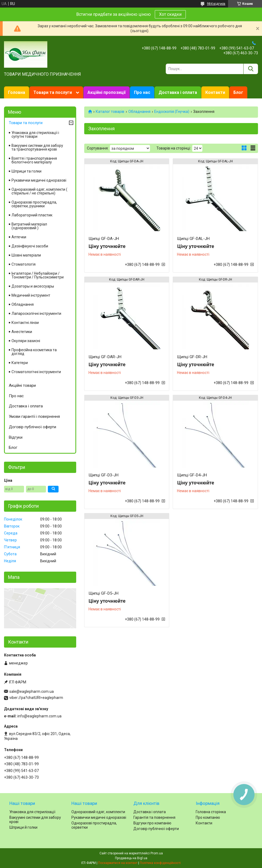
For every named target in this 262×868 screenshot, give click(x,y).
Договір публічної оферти (32, 427)
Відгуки (16, 437)
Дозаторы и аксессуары (33, 286)
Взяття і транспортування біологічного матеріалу (34, 160)
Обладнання (139, 112)
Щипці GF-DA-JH (104, 239)
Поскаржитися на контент (118, 863)
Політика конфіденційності (160, 863)
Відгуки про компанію (152, 823)
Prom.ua (157, 853)
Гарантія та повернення (154, 817)
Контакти (215, 92)
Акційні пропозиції (107, 92)
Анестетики (22, 332)
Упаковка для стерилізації (32, 812)
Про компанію (208, 817)
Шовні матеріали (26, 255)
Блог (238, 92)
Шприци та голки (26, 171)
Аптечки (19, 237)
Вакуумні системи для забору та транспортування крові (37, 147)
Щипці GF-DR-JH (192, 357)
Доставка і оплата (178, 92)
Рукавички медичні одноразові (39, 180)
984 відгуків (216, 4)
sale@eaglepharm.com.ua (32, 691)
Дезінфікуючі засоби (30, 246)
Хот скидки (170, 14)
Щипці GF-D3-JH (103, 475)
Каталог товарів (110, 112)
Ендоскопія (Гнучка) (172, 112)
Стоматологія (24, 264)
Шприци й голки (23, 827)
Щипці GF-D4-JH (192, 475)
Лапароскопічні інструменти (36, 313)
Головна (17, 92)
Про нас (142, 92)
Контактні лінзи (25, 323)
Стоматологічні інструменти (36, 372)
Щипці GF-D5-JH (103, 593)
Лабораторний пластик (32, 215)
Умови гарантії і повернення (34, 416)
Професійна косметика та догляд (34, 352)
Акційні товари (22, 385)
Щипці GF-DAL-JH (193, 239)
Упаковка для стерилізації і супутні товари (35, 135)
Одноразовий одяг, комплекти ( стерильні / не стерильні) (39, 191)
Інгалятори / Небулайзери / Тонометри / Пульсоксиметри (38, 275)
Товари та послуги (53, 92)
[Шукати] (251, 69)
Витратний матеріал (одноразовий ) (29, 226)
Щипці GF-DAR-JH (105, 357)
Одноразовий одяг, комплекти (98, 812)
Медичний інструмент (31, 295)
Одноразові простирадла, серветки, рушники (34, 204)
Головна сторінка (211, 812)
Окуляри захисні (26, 341)
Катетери (20, 363)
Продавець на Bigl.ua (131, 858)
